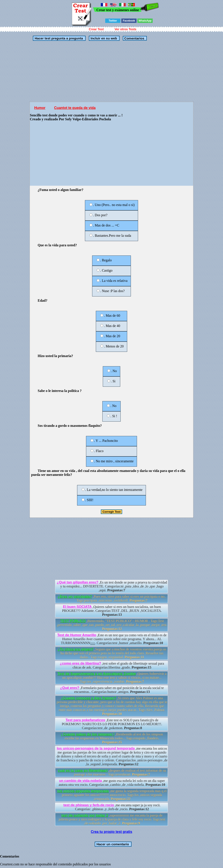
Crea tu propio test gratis (111, 832)
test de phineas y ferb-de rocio (89, 805)
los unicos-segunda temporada (83, 791)
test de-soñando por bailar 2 (85, 815)
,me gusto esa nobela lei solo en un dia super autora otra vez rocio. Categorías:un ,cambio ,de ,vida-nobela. (112, 783)
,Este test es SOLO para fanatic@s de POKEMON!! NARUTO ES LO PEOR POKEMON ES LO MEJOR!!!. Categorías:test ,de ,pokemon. (112, 724)
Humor (40, 108)
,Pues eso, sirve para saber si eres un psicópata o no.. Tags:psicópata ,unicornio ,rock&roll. (112, 598)
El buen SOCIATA (77, 607)
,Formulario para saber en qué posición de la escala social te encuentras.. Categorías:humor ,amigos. (112, 690)
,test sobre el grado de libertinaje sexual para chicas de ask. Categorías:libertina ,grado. (112, 665)
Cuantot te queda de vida (75, 108)
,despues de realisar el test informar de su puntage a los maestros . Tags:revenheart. (112, 772)
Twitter (113, 21)
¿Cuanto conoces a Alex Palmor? (89, 698)
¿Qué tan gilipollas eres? (78, 582)
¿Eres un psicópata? (75, 597)
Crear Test (96, 29)
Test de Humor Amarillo (77, 635)
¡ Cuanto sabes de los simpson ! (88, 734)
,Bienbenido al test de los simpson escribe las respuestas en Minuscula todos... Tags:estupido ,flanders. (112, 738)
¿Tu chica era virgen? (76, 649)
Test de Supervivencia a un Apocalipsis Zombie (97, 674)
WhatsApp (145, 21)
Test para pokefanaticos (85, 720)
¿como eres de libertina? (80, 663)
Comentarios (134, 38)
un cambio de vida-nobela (80, 781)
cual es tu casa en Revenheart (83, 770)
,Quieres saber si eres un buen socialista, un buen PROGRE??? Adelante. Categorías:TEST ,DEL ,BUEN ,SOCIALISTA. (112, 611)
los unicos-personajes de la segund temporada (96, 748)
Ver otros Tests (125, 29)
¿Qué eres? (70, 688)
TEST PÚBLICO (73, 621)
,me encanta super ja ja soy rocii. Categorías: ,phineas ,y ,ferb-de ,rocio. (112, 807)
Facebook (129, 21)
